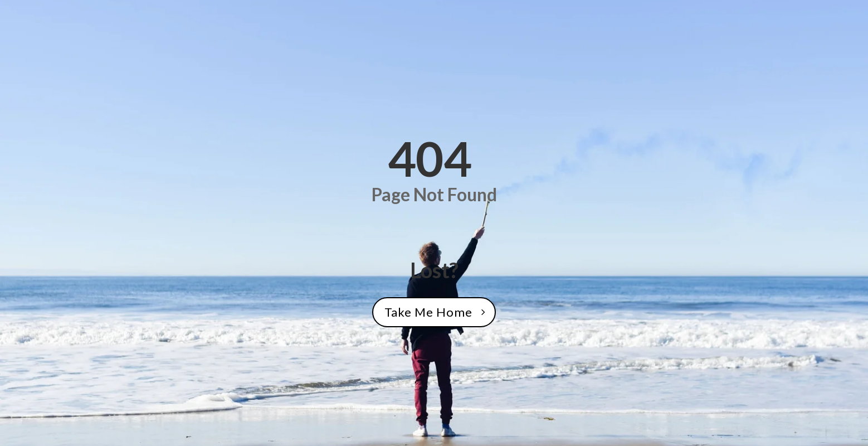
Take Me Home (428, 312)
